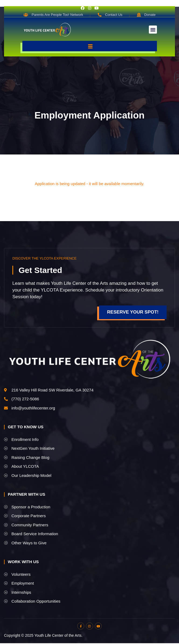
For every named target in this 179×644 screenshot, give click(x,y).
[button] (153, 30)
